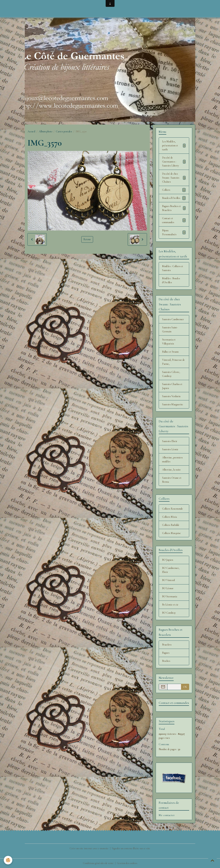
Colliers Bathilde (171, 525)
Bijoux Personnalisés (174, 232)
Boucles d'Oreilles (174, 198)
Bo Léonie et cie (170, 605)
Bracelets (167, 645)
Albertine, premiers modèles (172, 459)
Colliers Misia (169, 517)
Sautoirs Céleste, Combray (171, 374)
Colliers (174, 190)
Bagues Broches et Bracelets (174, 208)
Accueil (31, 131)
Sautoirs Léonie (170, 449)
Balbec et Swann (170, 352)
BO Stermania (170, 596)
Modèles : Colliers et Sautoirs (173, 268)
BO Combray (169, 613)
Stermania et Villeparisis (169, 342)
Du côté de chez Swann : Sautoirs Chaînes (174, 178)
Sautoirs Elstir (170, 441)
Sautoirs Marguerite (173, 404)
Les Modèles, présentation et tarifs (174, 145)
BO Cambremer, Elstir (171, 570)
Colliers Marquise (171, 533)
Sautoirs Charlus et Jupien (172, 386)
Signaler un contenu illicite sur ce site (131, 848)
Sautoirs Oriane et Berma (172, 480)
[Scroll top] (212, 860)
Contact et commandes (174, 220)
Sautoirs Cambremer (173, 319)
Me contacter (167, 815)
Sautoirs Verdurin (171, 396)
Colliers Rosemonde (173, 509)
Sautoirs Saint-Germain (170, 329)
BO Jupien (168, 560)
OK (185, 687)
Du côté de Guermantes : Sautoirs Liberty (174, 162)
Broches (166, 661)
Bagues (166, 653)
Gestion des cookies (127, 863)
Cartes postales (64, 131)
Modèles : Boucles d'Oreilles (171, 280)
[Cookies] (8, 860)
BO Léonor (168, 588)
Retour (87, 239)
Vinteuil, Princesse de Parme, (173, 362)
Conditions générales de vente (98, 863)
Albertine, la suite (171, 470)
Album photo (45, 131)
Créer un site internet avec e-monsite (89, 848)
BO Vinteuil (168, 580)
